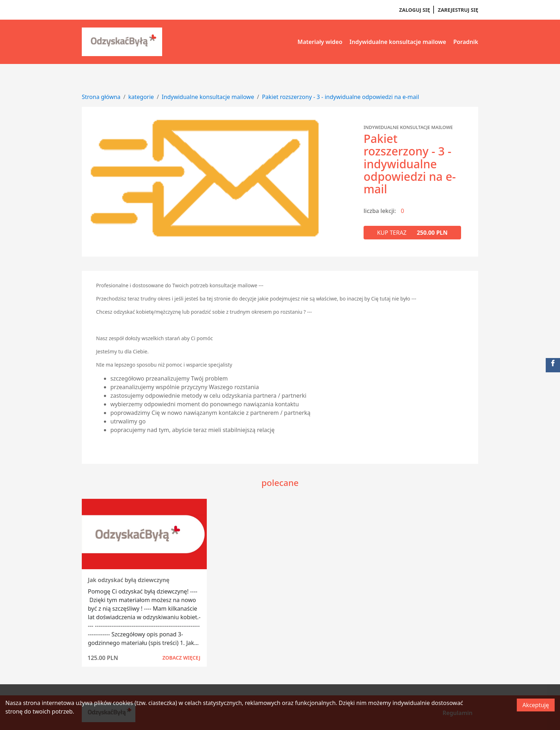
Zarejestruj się (458, 10)
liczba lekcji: (380, 211)
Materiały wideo (320, 42)
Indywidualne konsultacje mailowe (398, 42)
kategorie (141, 97)
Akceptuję (536, 705)
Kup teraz (412, 233)
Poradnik (466, 42)
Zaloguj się (415, 10)
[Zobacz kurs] (144, 534)
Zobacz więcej (181, 658)
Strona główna (101, 97)
